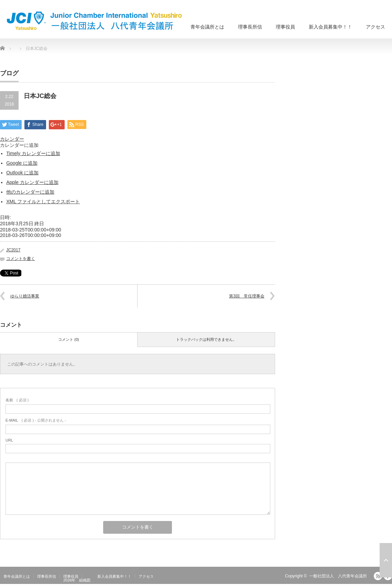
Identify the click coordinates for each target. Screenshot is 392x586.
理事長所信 (250, 27)
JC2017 (13, 250)
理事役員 (285, 27)
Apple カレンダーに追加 (32, 182)
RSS (378, 576)
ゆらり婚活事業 (25, 296)
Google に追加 (22, 163)
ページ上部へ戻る (386, 560)
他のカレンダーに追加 (30, 192)
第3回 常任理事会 (247, 296)
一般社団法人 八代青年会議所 (338, 576)
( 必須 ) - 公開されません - (36, 420)
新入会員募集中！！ (330, 27)
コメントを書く (21, 259)
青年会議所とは (207, 27)
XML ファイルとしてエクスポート (43, 202)
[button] (19, 145)
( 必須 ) (17, 400)
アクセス (375, 27)
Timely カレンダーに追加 (33, 153)
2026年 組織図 (77, 580)
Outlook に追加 (22, 173)
